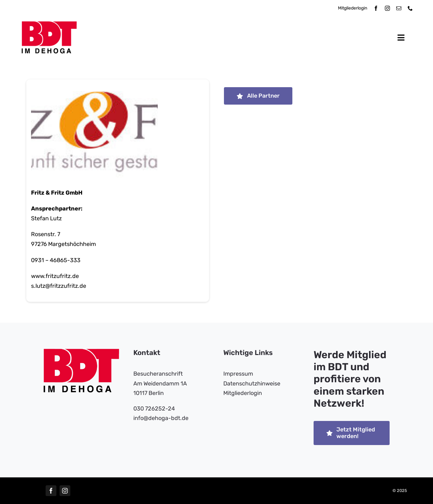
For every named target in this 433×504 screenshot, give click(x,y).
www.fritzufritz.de (55, 276)
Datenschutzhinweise (252, 384)
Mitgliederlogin (353, 8)
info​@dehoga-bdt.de (161, 418)
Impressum (238, 374)
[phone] (410, 8)
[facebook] (376, 8)
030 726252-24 (154, 409)
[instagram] (387, 8)
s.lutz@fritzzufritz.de (59, 286)
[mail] (399, 8)
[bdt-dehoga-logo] (49, 24)
